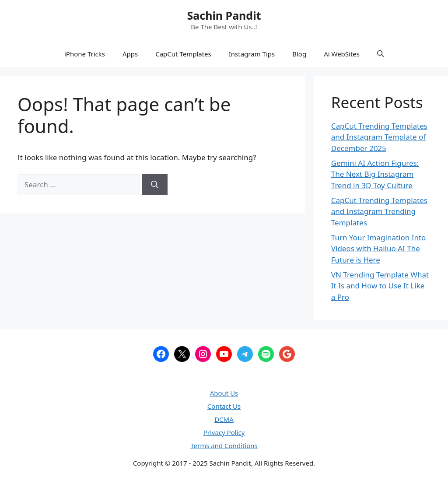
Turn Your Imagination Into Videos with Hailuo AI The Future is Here (379, 249)
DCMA (224, 419)
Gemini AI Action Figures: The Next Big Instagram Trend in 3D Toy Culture (375, 174)
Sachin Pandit (224, 15)
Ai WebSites (342, 54)
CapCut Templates (183, 54)
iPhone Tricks (85, 54)
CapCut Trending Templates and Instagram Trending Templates (379, 211)
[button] (380, 54)
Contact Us (224, 406)
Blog (299, 54)
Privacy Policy (224, 432)
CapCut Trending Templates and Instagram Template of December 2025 (379, 137)
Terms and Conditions (224, 445)
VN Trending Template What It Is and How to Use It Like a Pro (380, 286)
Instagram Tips (252, 54)
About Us (224, 393)
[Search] (155, 185)
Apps (130, 54)
